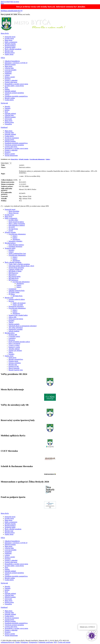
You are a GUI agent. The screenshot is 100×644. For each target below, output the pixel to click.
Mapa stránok (8, 11)
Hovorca (11, 301)
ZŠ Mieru (12, 294)
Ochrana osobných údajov (17, 299)
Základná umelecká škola (17, 291)
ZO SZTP (12, 227)
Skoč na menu (15, 2)
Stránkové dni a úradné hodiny (18, 315)
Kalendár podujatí (10, 91)
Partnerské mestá (10, 37)
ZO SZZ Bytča (13, 229)
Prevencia (12, 340)
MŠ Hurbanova (13, 280)
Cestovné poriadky (11, 70)
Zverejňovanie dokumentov (37, 159)
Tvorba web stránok (64, 642)
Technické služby (10, 47)
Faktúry (15, 238)
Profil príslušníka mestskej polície (19, 342)
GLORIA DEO (13, 220)
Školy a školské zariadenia (13, 49)
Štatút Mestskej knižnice (16, 245)
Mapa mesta (8, 40)
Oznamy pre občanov (15, 351)
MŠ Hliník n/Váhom (15, 271)
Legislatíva (12, 338)
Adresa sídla (12, 317)
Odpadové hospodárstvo (12, 61)
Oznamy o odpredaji (11, 80)
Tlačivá (7, 94)
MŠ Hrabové (13, 275)
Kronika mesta (9, 38)
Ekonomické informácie (16, 306)
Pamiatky (8, 108)
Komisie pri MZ (14, 366)
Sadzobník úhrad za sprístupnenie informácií (23, 326)
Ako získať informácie (16, 328)
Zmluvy (48, 159)
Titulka (17, 642)
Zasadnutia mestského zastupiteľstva (16, 96)
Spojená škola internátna (16, 268)
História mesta (9, 122)
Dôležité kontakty (10, 65)
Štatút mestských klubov (16, 222)
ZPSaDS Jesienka (10, 44)
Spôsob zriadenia (14, 331)
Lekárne (7, 75)
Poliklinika (8, 73)
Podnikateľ (4, 127)
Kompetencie (33, 642)
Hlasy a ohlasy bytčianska (17, 224)
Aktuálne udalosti (14, 349)
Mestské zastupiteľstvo (16, 359)
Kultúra (7, 89)
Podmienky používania (46, 642)
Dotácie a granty (10, 77)
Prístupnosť (24, 642)
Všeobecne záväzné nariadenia (14, 93)
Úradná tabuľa (9, 100)
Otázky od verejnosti (19, 303)
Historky (7, 106)
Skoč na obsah (5, 2)
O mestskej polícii (14, 336)
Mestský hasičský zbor (16, 370)
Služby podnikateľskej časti (17, 254)
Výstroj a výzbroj (14, 345)
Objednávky (16, 239)
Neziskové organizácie (12, 138)
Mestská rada (13, 365)
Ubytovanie (8, 119)
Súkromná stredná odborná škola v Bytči (21, 266)
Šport (6, 87)
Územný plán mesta (11, 82)
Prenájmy (8, 79)
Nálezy (11, 352)
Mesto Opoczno (14, 213)
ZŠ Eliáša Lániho (14, 292)
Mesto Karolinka (14, 211)
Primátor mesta (13, 361)
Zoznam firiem (9, 140)
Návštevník (4, 103)
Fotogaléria (8, 72)
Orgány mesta (9, 54)
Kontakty (15, 11)
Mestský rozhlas (10, 98)
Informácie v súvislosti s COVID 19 (16, 63)
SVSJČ (11, 231)
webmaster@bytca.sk (7, 642)
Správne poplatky (14, 324)
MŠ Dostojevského (15, 276)
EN (21, 11)
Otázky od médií (18, 305)
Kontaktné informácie (15, 246)
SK (19, 11)
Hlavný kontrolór (14, 368)
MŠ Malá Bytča (14, 278)
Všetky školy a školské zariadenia (19, 264)
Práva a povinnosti (14, 343)
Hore (2, 3)
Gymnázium (12, 289)
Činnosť (11, 252)
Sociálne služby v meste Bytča (14, 86)
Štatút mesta (12, 358)
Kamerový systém (14, 347)
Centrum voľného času (16, 269)
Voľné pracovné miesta (16, 319)
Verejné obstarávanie (11, 155)
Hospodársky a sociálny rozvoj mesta (16, 84)
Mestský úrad (9, 51)
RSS (2, 11)
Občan (3, 58)
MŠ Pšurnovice (13, 273)
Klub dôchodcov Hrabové (17, 225)
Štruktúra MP (13, 335)
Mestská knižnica (10, 46)
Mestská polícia (10, 53)
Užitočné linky (9, 68)
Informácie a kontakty (15, 241)
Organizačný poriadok (16, 329)
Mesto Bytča (5, 33)
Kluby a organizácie (11, 42)
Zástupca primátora (15, 363)
